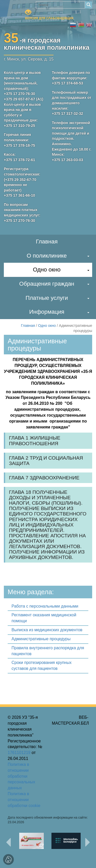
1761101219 (19, 753)
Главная (47, 242)
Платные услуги (47, 298)
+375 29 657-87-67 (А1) (24, 99)
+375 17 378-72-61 (19, 160)
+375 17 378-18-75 (19, 145)
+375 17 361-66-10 (19, 195)
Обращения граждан (47, 284)
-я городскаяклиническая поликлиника (47, 43)
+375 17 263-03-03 (68, 160)
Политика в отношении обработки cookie (24, 800)
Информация (47, 312)
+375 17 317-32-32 (68, 113)
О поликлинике (47, 256)
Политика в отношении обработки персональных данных (21, 776)
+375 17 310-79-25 (19, 126)
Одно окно (47, 270)
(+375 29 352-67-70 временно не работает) (20, 185)
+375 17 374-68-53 (68, 83)
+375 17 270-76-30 (19, 94)
